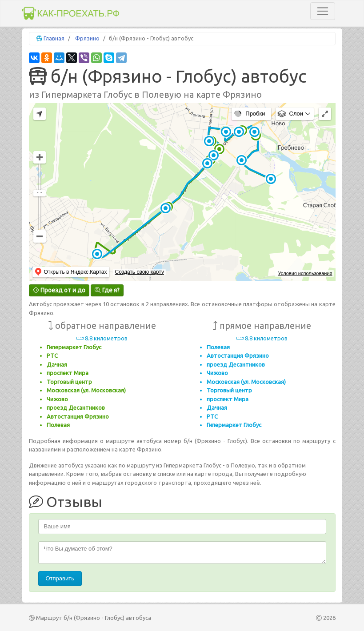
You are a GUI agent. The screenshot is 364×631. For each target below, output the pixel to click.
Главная (54, 38)
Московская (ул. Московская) (86, 390)
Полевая (58, 425)
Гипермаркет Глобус (74, 347)
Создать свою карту (139, 272)
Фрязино (87, 38)
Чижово (57, 399)
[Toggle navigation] (323, 11)
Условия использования (305, 273)
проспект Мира (68, 373)
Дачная (57, 364)
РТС (52, 355)
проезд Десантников (76, 407)
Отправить (60, 578)
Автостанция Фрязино (78, 416)
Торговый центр (69, 382)
